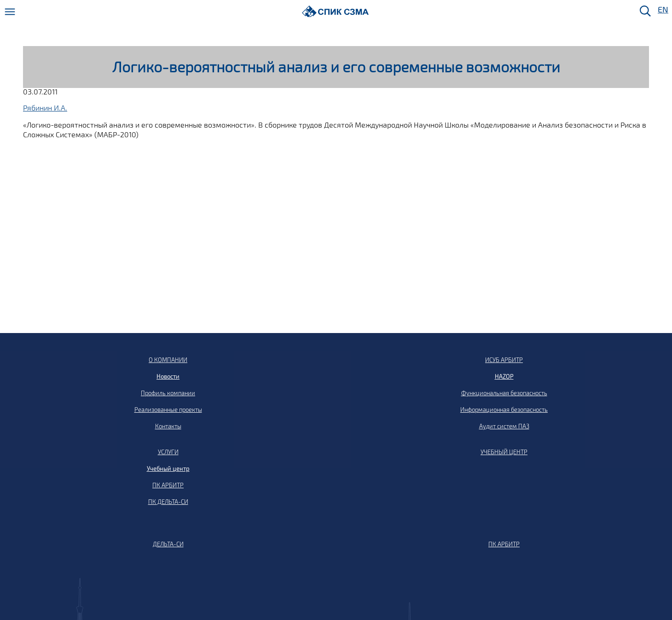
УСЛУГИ (168, 452)
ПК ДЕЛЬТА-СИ (168, 502)
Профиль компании (168, 393)
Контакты (168, 426)
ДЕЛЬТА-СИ (168, 544)
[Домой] (335, 11)
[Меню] (10, 12)
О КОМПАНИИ (168, 360)
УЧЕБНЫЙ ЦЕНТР (504, 452)
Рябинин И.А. (45, 108)
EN (662, 10)
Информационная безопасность (504, 409)
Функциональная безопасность (504, 393)
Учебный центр (168, 468)
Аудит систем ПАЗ (504, 426)
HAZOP (504, 376)
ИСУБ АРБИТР (504, 360)
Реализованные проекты (168, 409)
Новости (168, 376)
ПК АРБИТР (168, 485)
